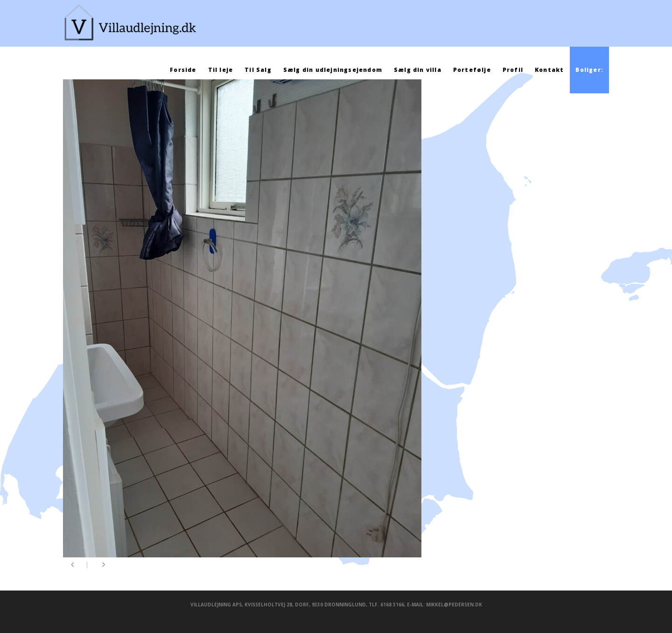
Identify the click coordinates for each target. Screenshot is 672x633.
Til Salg (258, 70)
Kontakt (549, 70)
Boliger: (589, 70)
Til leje (221, 70)
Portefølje (472, 70)
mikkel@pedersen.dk (454, 605)
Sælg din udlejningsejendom (333, 70)
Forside (183, 70)
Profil (513, 70)
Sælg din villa (418, 70)
